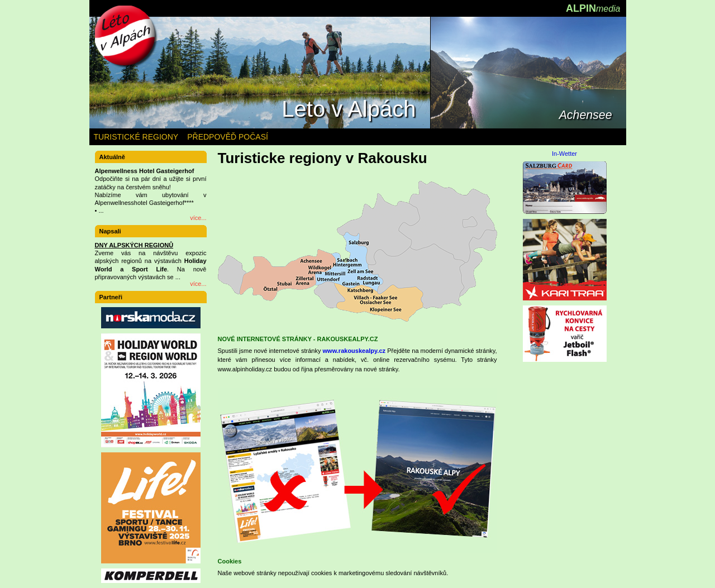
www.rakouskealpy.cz (354, 351)
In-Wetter (564, 154)
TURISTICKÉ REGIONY (136, 137)
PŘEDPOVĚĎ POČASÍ (228, 137)
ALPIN (593, 8)
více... (198, 218)
